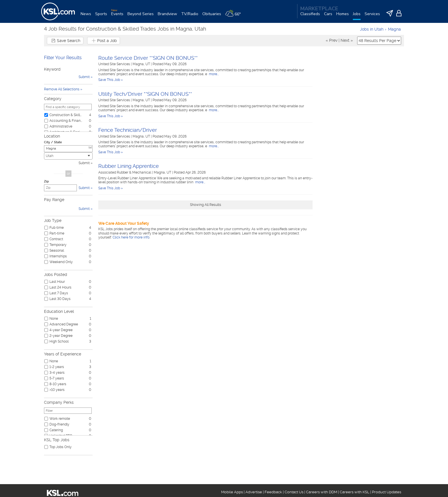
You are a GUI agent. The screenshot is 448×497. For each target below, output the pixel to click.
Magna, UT (142, 64)
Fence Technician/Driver (128, 130)
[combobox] (68, 156)
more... (213, 74)
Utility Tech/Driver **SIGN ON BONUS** (145, 94)
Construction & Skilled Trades (66, 115)
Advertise (254, 492)
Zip (46, 181)
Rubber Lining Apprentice (129, 166)
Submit (84, 163)
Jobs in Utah (372, 29)
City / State (53, 142)
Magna (394, 29)
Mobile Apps (232, 492)
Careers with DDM (322, 492)
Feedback (273, 492)
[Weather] (235, 16)
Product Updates (387, 492)
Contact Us (294, 492)
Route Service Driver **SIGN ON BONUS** (148, 58)
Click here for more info (131, 237)
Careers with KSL (355, 492)
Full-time (57, 228)
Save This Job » (111, 80)
